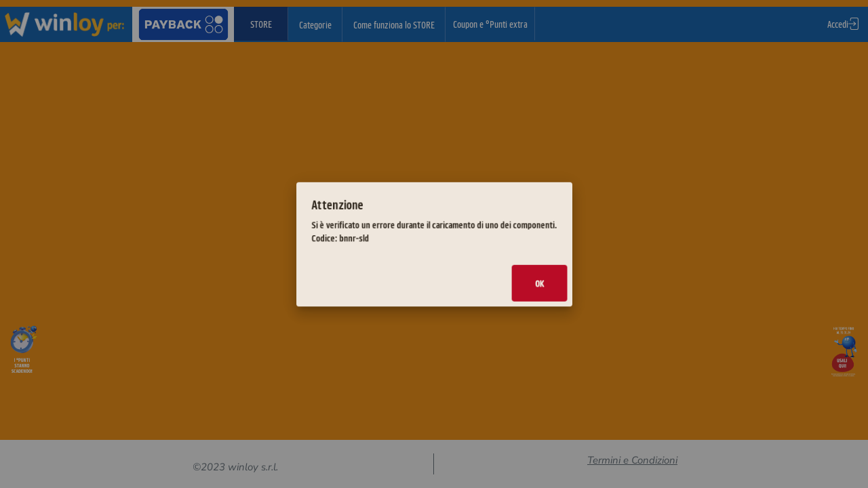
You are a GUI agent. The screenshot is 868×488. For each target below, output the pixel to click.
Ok (506, 270)
